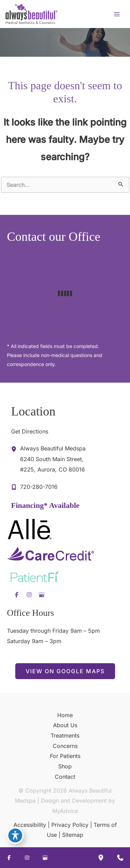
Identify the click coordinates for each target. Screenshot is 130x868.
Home (65, 715)
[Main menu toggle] (117, 14)
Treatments (65, 735)
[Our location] (101, 858)
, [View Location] (53, 458)
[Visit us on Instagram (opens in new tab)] (29, 595)
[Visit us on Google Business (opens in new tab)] (42, 595)
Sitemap (73, 835)
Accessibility (30, 825)
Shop (65, 766)
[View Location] (16, 449)
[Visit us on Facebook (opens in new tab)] (17, 595)
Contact (65, 777)
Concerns (65, 746)
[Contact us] (120, 858)
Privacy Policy (70, 825)
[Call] (34, 487)
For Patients (65, 756)
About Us (65, 725)
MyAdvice (65, 811)
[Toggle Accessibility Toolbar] (15, 835)
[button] (65, 671)
